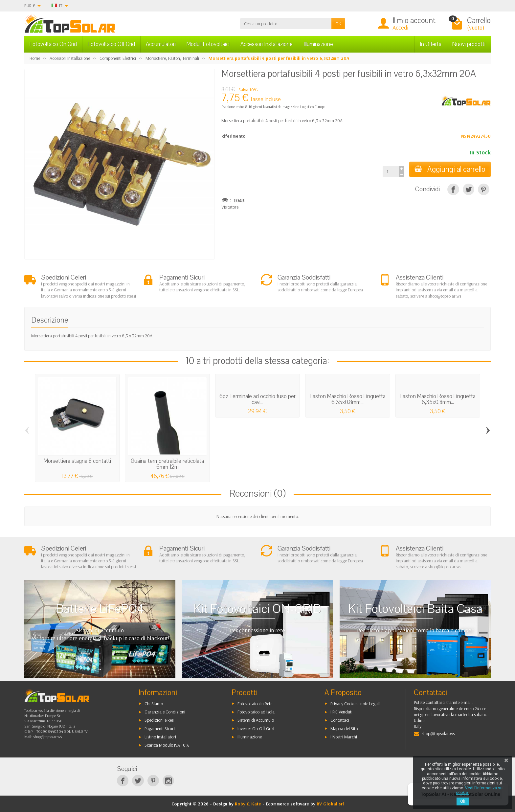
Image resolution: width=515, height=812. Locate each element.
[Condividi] (453, 189)
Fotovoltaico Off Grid (111, 44)
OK (338, 24)
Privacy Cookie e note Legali (355, 704)
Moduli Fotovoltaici (208, 44)
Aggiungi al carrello (450, 169)
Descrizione (50, 320)
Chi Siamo (154, 704)
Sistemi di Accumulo (256, 720)
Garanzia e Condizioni (165, 712)
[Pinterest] (484, 189)
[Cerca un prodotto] (286, 24)
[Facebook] (123, 781)
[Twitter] (138, 781)
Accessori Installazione (267, 44)
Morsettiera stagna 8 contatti (77, 461)
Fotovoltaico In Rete (255, 704)
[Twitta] (469, 189)
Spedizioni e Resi (159, 720)
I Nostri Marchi (344, 737)
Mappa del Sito (344, 729)
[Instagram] (168, 781)
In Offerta (431, 44)
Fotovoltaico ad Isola (256, 712)
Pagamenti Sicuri (160, 729)
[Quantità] (391, 171)
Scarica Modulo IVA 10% (167, 745)
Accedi (400, 27)
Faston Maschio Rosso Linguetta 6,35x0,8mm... (438, 399)
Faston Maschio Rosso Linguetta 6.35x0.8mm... (348, 399)
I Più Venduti (341, 712)
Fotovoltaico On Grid (53, 44)
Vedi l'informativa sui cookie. (480, 790)
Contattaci (340, 720)
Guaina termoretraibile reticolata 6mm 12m (167, 464)
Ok (463, 801)
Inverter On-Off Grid (256, 729)
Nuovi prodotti (469, 44)
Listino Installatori (160, 737)
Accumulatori (161, 44)
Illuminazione (318, 44)
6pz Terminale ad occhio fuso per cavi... (257, 399)
